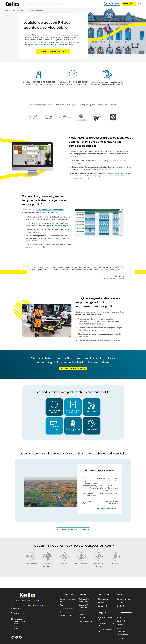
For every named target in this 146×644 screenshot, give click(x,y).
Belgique (120, 621)
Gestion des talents (67, 615)
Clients (47, 4)
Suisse (119, 638)
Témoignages (103, 599)
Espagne (120, 628)
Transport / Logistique (87, 621)
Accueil (6, 11)
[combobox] (140, 4)
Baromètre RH (103, 606)
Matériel (40, 4)
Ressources (56, 4)
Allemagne (121, 618)
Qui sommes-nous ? (124, 599)
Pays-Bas (120, 631)
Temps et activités (66, 608)
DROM (119, 624)
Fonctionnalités (29, 4)
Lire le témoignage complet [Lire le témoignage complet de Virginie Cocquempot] (107, 509)
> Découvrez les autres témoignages (73, 529)
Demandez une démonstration (53, 52)
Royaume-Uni (122, 635)
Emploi (120, 606)
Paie (61, 605)
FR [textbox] (138, 4)
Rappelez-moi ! (129, 4)
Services (82, 618)
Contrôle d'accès (66, 612)
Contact (120, 603)
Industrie (82, 611)
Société (65, 4)
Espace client (113, 4)
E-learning (101, 603)
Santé (81, 614)
